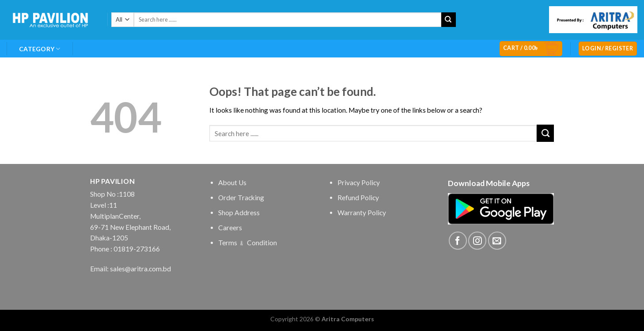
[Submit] (449, 20)
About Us (232, 183)
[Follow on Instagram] (477, 241)
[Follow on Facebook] (458, 241)
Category (40, 49)
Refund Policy (358, 198)
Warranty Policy (362, 213)
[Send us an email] (497, 241)
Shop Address (239, 213)
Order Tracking (241, 198)
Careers (230, 228)
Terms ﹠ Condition (248, 243)
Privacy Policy (359, 183)
